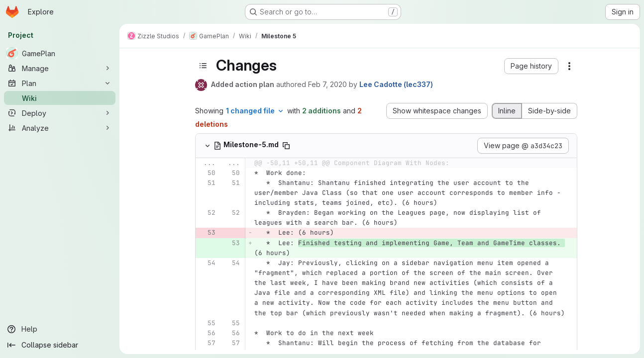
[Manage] (60, 68)
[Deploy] (60, 113)
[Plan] (60, 83)
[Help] (60, 329)
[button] (531, 66)
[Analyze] (60, 128)
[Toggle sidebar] (203, 66)
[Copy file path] (286, 146)
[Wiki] (60, 98)
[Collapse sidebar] (60, 345)
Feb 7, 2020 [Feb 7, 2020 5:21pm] (327, 84)
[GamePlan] (60, 53)
